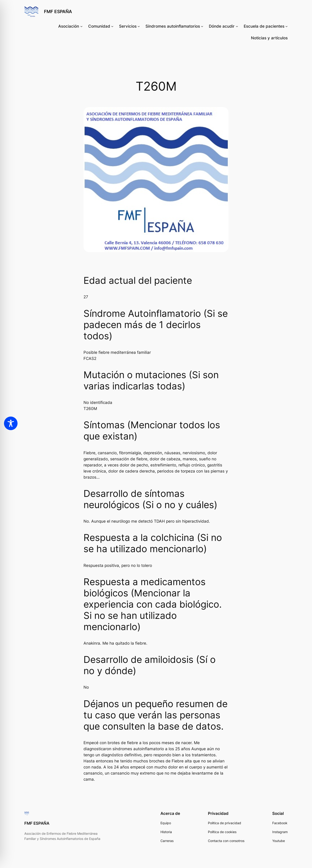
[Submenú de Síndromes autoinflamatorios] (202, 26)
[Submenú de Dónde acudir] (237, 26)
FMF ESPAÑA (58, 11)
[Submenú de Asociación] (81, 26)
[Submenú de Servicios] (139, 26)
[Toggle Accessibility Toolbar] (11, 423)
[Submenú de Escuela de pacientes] (287, 26)
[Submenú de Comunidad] (112, 26)
